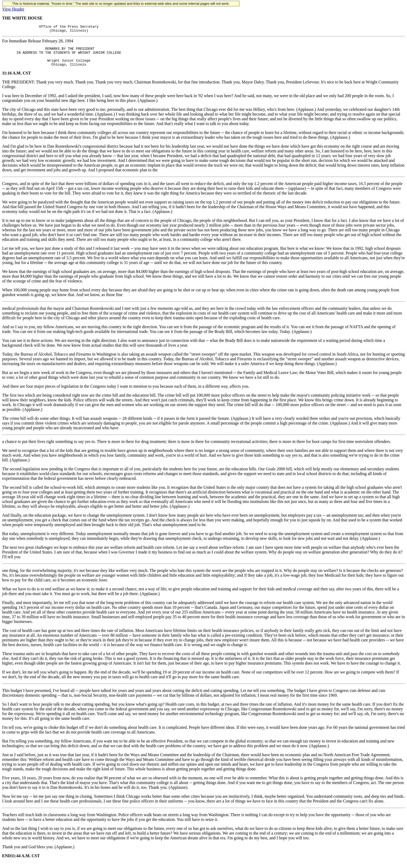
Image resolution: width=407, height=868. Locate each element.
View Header (13, 9)
